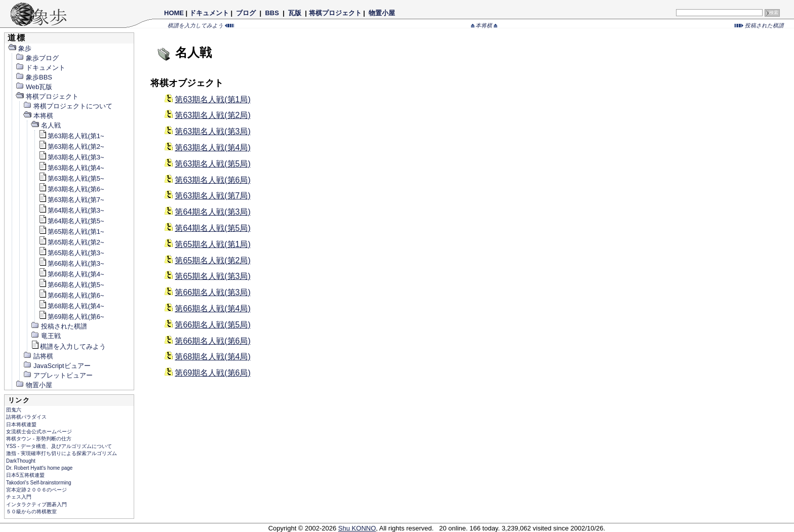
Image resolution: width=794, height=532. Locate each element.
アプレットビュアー (58, 375)
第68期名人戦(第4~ (71, 306)
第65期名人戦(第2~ (71, 242)
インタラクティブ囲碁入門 (36, 504)
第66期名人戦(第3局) (212, 292)
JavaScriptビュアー (57, 366)
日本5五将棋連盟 (25, 475)
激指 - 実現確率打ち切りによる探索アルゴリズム (62, 453)
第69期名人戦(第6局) (212, 373)
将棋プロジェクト (335, 13)
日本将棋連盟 (21, 424)
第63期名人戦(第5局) (212, 164)
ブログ (246, 13)
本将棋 (484, 25)
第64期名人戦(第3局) (212, 212)
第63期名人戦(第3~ (71, 157)
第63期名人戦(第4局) (212, 148)
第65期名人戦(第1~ (71, 232)
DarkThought (21, 461)
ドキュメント (209, 13)
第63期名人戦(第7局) (212, 196)
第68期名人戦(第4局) (212, 357)
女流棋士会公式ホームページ (39, 432)
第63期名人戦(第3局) (212, 131)
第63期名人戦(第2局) (212, 115)
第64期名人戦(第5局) (212, 228)
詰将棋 (38, 356)
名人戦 (46, 125)
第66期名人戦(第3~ (71, 263)
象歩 (19, 48)
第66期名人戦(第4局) (212, 309)
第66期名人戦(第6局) (212, 341)
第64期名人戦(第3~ (71, 210)
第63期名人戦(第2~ (71, 147)
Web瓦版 (34, 87)
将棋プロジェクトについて (68, 106)
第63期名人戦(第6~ (71, 189)
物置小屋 (382, 13)
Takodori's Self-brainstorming (39, 483)
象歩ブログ (37, 58)
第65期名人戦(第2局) (212, 260)
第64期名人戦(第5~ (71, 221)
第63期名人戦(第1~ (71, 136)
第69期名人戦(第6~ (71, 317)
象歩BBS (34, 77)
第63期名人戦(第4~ (71, 168)
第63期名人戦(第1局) (212, 99)
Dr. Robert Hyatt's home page (39, 468)
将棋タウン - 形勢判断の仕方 (39, 439)
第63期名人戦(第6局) (212, 180)
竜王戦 (46, 336)
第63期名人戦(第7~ (71, 200)
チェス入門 (19, 497)
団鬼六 (14, 410)
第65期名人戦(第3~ (71, 253)
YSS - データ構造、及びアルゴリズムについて (59, 446)
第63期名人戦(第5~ (71, 178)
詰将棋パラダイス (26, 417)
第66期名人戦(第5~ (71, 285)
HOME (174, 13)
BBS (272, 13)
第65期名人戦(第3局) (212, 276)
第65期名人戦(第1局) (212, 244)
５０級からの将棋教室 (31, 511)
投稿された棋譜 (759, 25)
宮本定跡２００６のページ (36, 490)
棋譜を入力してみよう (201, 25)
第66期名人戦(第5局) (212, 325)
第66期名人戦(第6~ (71, 295)
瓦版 (294, 13)
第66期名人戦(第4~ (71, 274)
